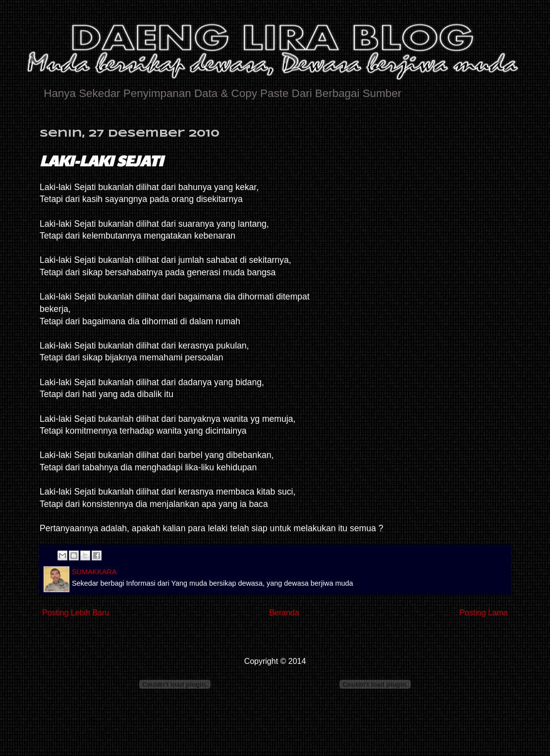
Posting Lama (484, 613)
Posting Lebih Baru (76, 613)
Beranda (284, 613)
